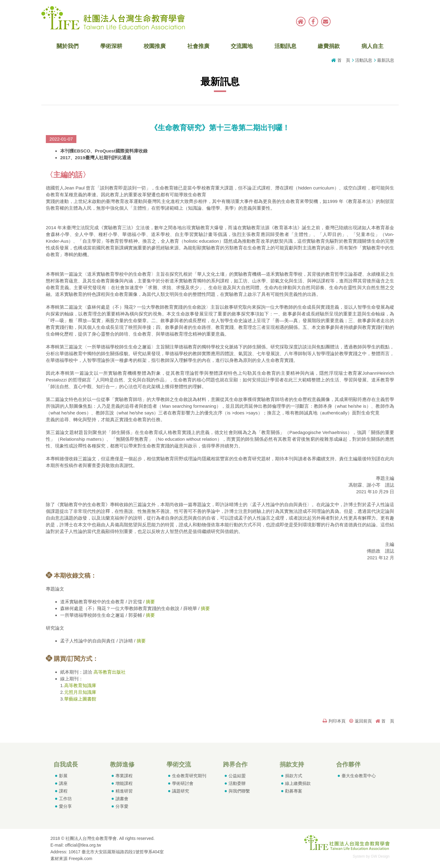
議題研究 (181, 791)
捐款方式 (294, 776)
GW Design (380, 856)
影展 (63, 776)
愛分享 (65, 806)
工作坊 (65, 799)
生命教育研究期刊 (189, 776)
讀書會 (122, 799)
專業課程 (124, 776)
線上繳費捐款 (298, 783)
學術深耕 (111, 46)
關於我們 (68, 46)
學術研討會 (183, 783)
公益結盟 (237, 776)
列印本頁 (334, 721)
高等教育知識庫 (80, 685)
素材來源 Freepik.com (71, 859)
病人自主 (372, 46)
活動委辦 (237, 783)
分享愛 (122, 806)
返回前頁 (361, 721)
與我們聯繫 (239, 791)
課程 (63, 791)
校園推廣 (155, 46)
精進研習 (124, 791)
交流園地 (242, 46)
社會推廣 (198, 46)
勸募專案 (294, 791)
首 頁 (344, 60)
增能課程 (124, 783)
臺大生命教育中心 (359, 776)
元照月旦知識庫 (80, 692)
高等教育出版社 (110, 672)
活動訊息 (285, 46)
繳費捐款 (329, 46)
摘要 (150, 602)
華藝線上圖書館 (80, 699)
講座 (63, 783)
